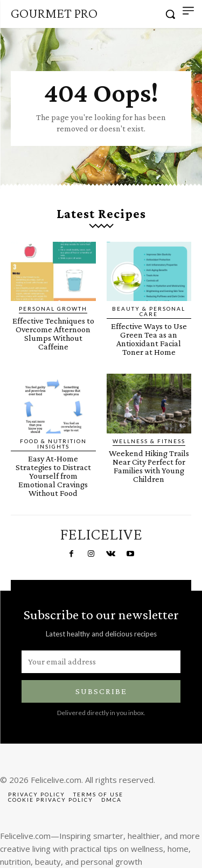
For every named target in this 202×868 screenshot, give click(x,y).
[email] (101, 662)
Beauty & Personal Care (149, 311)
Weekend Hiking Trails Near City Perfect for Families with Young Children (149, 466)
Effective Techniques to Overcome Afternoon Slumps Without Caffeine (53, 334)
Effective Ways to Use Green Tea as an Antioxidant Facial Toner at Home (149, 339)
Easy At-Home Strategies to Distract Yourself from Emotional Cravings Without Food (53, 476)
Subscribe (101, 691)
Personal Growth (53, 309)
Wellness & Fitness (149, 441)
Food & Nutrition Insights (53, 444)
